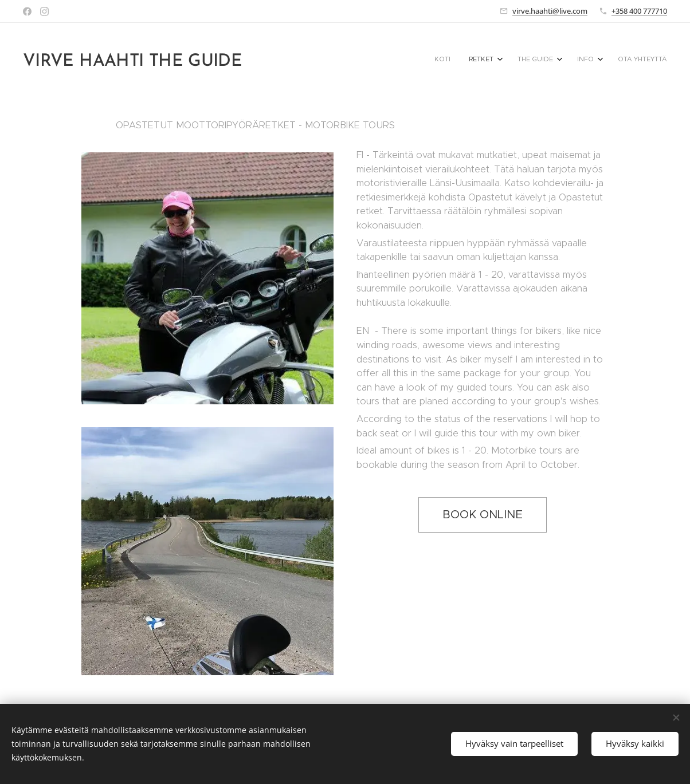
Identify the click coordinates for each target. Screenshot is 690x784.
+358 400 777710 (639, 11)
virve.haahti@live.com (550, 11)
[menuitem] (580, 60)
